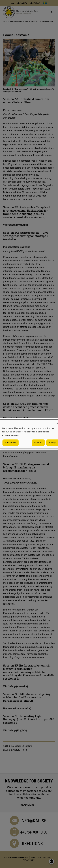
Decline (38, 443)
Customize (11, 443)
